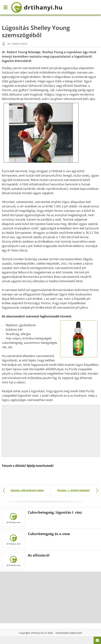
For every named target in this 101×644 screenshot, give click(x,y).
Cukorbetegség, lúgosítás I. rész (55, 512)
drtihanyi (37, 7)
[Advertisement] (51, 431)
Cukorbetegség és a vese (49, 534)
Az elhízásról (39, 555)
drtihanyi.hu (38, 633)
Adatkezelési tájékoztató (69, 633)
